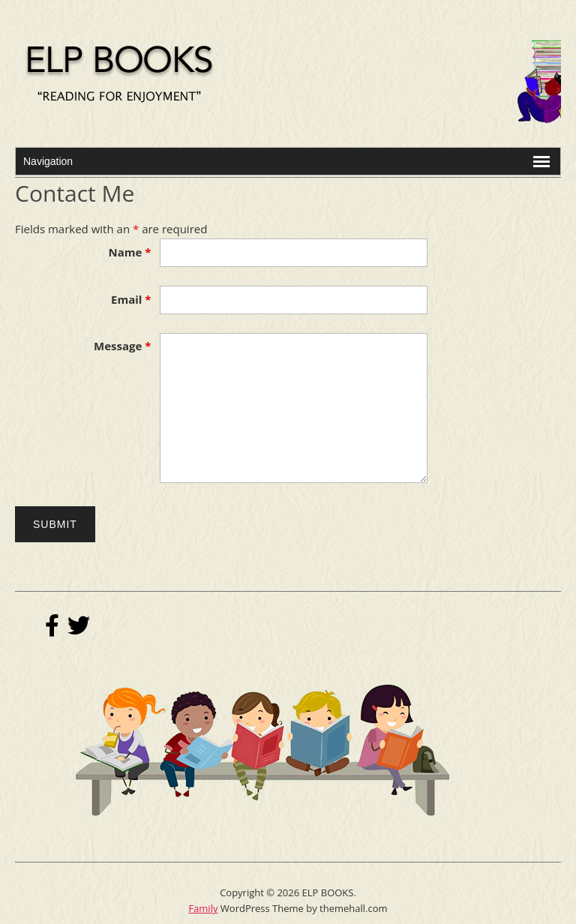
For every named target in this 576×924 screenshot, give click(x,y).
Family (203, 908)
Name (130, 252)
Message (122, 346)
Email (131, 299)
